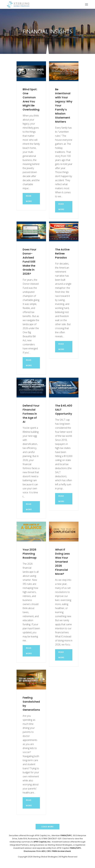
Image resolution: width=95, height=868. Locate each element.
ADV (43, 851)
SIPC (79, 848)
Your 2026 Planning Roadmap (30, 554)
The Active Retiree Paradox (62, 253)
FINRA (63, 835)
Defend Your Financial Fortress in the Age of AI (31, 414)
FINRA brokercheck (61, 851)
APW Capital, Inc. (42, 842)
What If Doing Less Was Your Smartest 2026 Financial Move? (62, 562)
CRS (49, 851)
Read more (29, 199)
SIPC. (70, 835)
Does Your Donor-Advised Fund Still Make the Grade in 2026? (29, 262)
